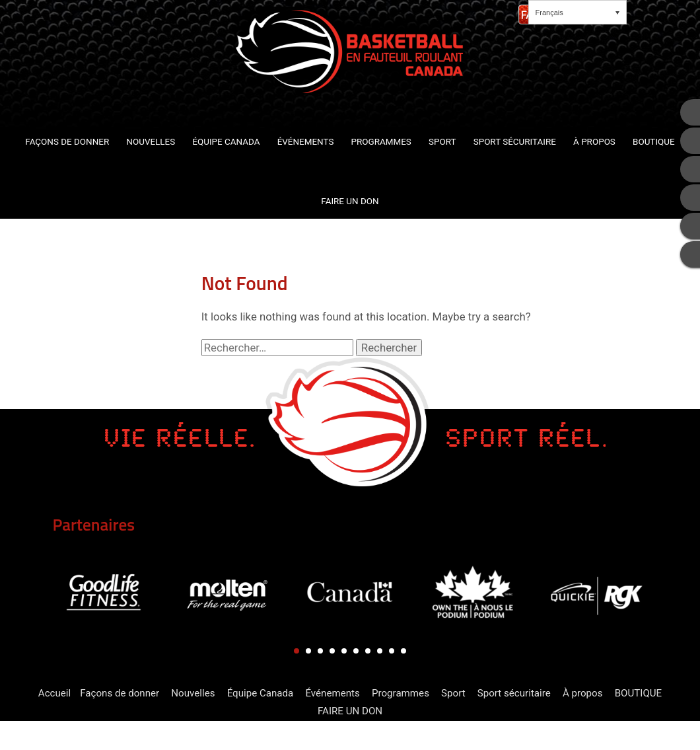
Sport (453, 693)
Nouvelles (193, 693)
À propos (583, 693)
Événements (332, 693)
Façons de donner (120, 693)
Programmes (401, 693)
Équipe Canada (261, 693)
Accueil (54, 693)
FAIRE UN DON (350, 711)
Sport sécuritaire (514, 693)
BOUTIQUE (639, 693)
